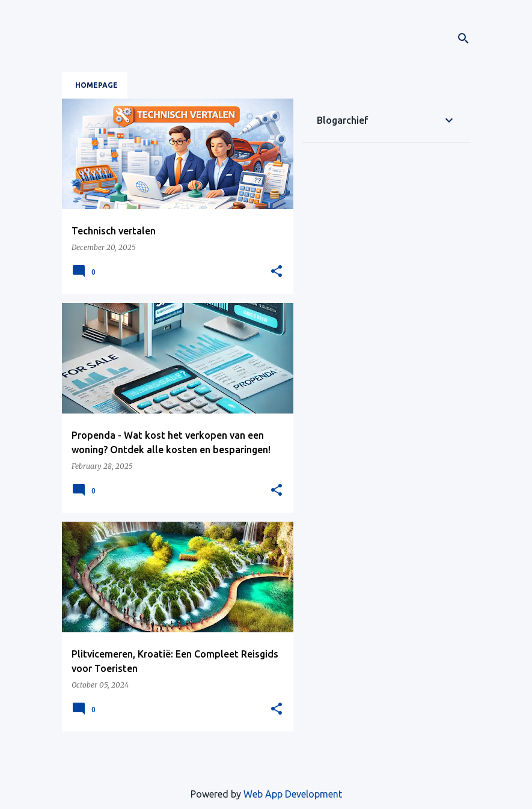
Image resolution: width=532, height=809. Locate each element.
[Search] (463, 38)
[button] (277, 272)
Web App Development (293, 794)
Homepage (96, 85)
